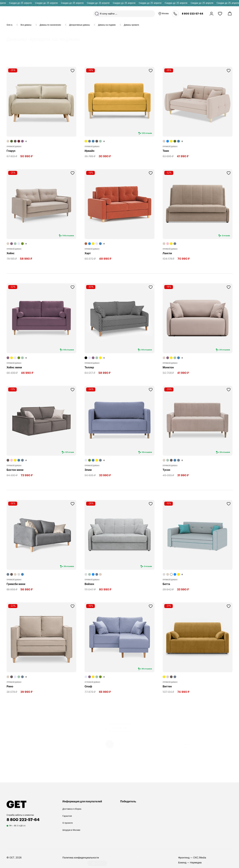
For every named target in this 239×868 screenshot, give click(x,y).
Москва (163, 14)
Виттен (167, 687)
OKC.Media (200, 858)
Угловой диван (92, 682)
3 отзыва (148, 566)
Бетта (166, 584)
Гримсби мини (16, 584)
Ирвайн (89, 151)
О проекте (68, 823)
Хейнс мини (14, 368)
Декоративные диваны (80, 25)
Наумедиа (196, 863)
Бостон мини (15, 470)
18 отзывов (147, 452)
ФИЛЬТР (141, 859)
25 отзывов (225, 452)
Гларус (11, 151)
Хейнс (11, 253)
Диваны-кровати (131, 25)
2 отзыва (226, 236)
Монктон (168, 368)
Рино (10, 687)
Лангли (167, 253)
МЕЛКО (119, 859)
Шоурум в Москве (71, 830)
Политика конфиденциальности (81, 858)
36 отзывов (147, 669)
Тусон (166, 470)
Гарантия (67, 816)
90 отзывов (147, 350)
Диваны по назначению (50, 25)
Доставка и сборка (72, 809)
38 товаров (33, 56)
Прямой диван (14, 147)
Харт (88, 253)
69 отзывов (69, 350)
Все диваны (26, 25)
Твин (166, 151)
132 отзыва (147, 133)
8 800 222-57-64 (193, 14)
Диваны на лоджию (107, 25)
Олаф (88, 687)
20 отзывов (225, 350)
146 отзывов (68, 236)
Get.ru (9, 25)
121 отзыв (69, 452)
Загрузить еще (119, 727)
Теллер (89, 368)
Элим (88, 470)
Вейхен (89, 584)
